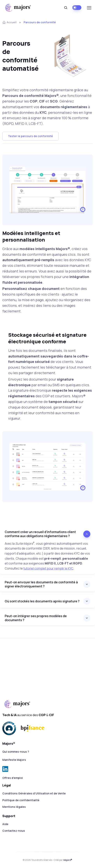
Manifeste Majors (14, 760)
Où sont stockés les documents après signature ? (42, 601)
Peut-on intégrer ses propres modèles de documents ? (36, 618)
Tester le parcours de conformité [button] (30, 136)
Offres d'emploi (13, 778)
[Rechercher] (66, 8)
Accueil (9, 22)
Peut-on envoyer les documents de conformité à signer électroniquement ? (41, 584)
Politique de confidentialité (21, 800)
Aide (5, 824)
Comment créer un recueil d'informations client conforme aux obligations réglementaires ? (40, 534)
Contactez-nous (14, 831)
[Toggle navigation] (89, 8)
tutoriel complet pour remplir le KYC (48, 568)
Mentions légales (14, 807)
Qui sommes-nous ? (16, 752)
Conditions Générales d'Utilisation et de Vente (34, 793)
